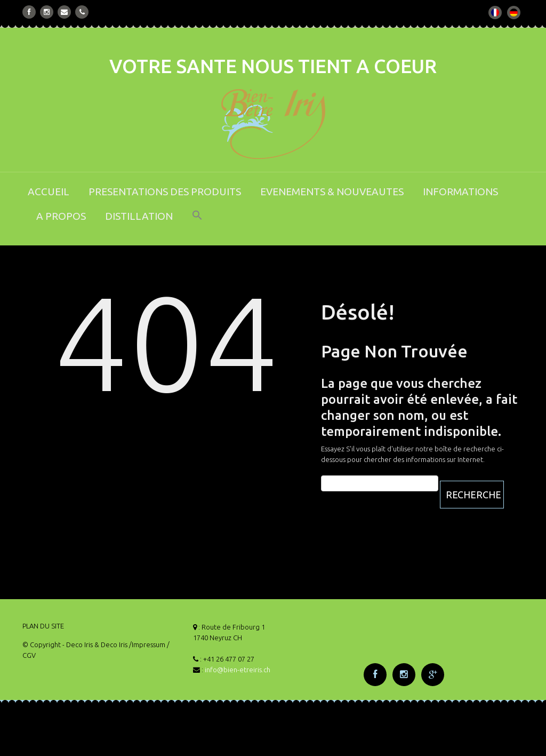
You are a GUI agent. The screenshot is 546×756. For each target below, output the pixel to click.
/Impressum (147, 644)
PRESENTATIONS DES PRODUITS (165, 192)
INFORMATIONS (460, 192)
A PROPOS (61, 216)
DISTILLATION (139, 216)
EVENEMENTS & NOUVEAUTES (332, 192)
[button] (197, 222)
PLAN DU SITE (43, 626)
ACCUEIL (49, 192)
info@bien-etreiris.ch (238, 670)
